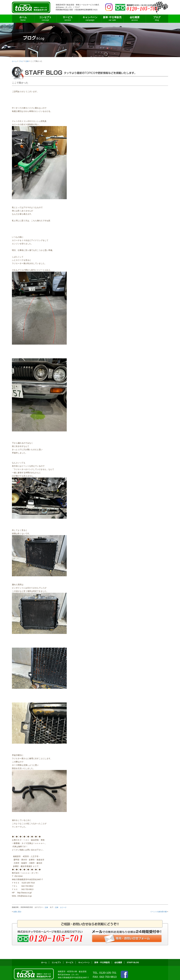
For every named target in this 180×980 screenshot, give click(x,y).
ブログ (157, 19)
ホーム (23, 19)
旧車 (46, 907)
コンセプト (45, 19)
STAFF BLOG (133, 962)
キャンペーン (90, 19)
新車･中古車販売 (112, 19)
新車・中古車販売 (102, 962)
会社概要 (135, 19)
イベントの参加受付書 (158, 912)
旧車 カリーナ (61, 907)
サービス (68, 19)
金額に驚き (17, 912)
